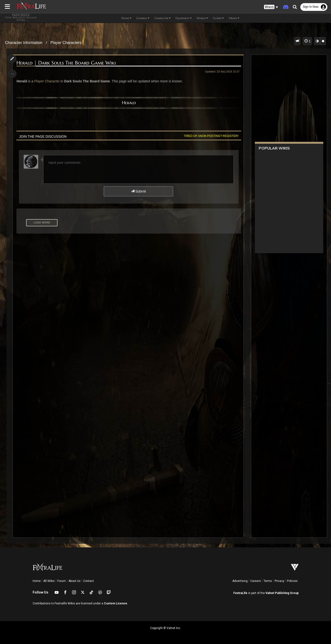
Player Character (48, 81)
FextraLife (240, 593)
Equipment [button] (184, 18)
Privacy (280, 581)
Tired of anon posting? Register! (210, 136)
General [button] (143, 18)
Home (37, 581)
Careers (256, 581)
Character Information (24, 43)
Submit (138, 191)
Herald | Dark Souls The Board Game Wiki (67, 63)
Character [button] (162, 18)
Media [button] (234, 18)
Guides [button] (218, 18)
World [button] (202, 18)
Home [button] (126, 18)
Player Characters (66, 43)
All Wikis (49, 581)
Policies (292, 581)
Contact (88, 581)
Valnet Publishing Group (282, 593)
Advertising (240, 581)
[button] (271, 7)
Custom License (116, 603)
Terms (268, 581)
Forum (62, 581)
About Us (74, 581)
